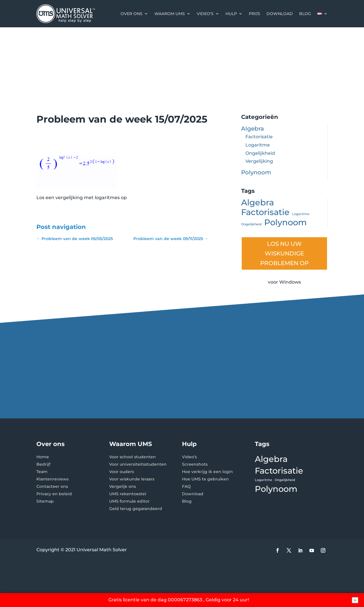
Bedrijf (43, 464)
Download (280, 14)
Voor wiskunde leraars (132, 479)
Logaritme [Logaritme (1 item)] (301, 214)
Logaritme (258, 145)
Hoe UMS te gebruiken (205, 479)
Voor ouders (122, 472)
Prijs (255, 14)
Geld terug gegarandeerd (136, 509)
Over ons (132, 14)
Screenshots (195, 464)
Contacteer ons (52, 486)
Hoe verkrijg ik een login (207, 472)
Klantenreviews (52, 479)
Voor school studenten (133, 457)
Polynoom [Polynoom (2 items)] (286, 223)
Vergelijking (259, 161)
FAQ (186, 486)
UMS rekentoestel (128, 494)
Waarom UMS (170, 14)
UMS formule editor (129, 501)
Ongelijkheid (260, 153)
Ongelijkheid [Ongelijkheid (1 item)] (251, 224)
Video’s (205, 14)
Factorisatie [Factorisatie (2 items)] (265, 212)
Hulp (231, 14)
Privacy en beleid (54, 494)
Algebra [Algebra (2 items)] (258, 203)
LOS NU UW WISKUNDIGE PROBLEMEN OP (284, 253)
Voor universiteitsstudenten (138, 464)
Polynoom (256, 172)
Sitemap (45, 501)
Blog (305, 14)
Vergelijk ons (123, 486)
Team (42, 472)
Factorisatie (259, 137)
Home (43, 457)
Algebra (253, 129)
